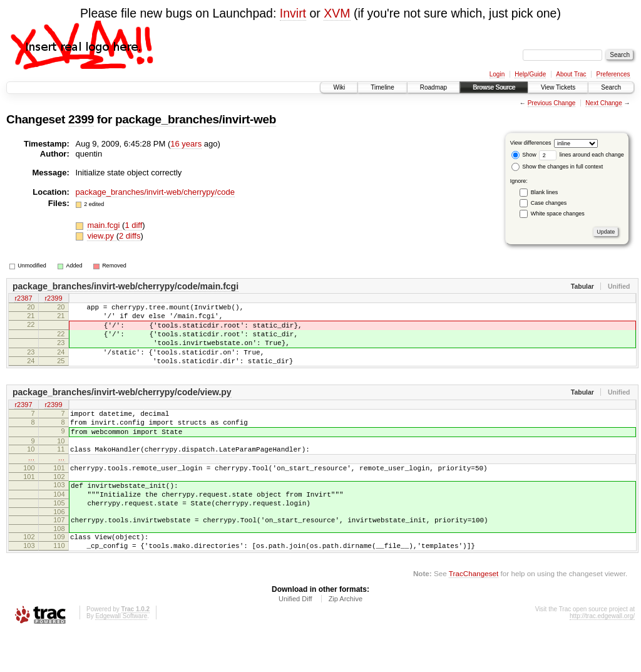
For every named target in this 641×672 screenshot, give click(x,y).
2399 (81, 119)
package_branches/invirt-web (196, 119)
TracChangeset (474, 613)
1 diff (133, 225)
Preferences (613, 74)
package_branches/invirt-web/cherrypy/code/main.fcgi (126, 286)
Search (611, 87)
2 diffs (130, 236)
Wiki (339, 87)
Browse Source (494, 87)
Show (524, 155)
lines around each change (582, 155)
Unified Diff (295, 638)
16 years (186, 144)
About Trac (571, 74)
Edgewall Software (121, 655)
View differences (531, 143)
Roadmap (433, 87)
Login (497, 74)
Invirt (293, 13)
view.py (101, 236)
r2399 (53, 299)
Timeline (382, 87)
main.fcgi (105, 225)
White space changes (558, 214)
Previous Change (552, 103)
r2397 (23, 420)
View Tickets (558, 87)
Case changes (549, 203)
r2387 (23, 299)
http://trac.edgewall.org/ (602, 655)
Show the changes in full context (557, 167)
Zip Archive (346, 638)
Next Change (603, 103)
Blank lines (545, 192)
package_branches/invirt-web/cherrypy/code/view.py (122, 407)
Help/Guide (530, 74)
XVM (337, 13)
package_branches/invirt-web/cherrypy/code (155, 192)
